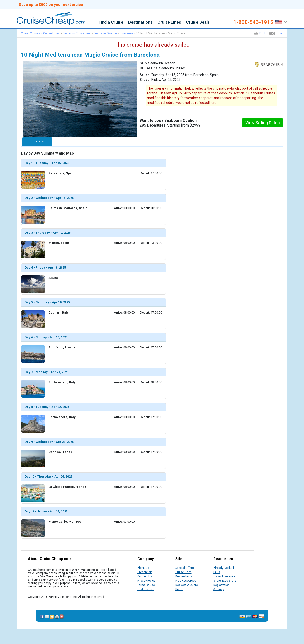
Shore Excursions (225, 581)
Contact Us (145, 576)
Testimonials (146, 589)
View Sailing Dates (263, 123)
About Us (143, 568)
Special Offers (185, 568)
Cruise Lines (169, 22)
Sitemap (219, 589)
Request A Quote (187, 585)
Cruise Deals (198, 22)
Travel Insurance (224, 576)
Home (179, 589)
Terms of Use (146, 585)
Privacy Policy (146, 581)
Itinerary (37, 141)
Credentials (145, 572)
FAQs (217, 572)
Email (280, 33)
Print (262, 33)
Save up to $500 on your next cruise (51, 5)
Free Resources (186, 581)
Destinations (140, 22)
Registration (221, 585)
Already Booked (224, 568)
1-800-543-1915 (253, 22)
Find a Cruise (111, 22)
